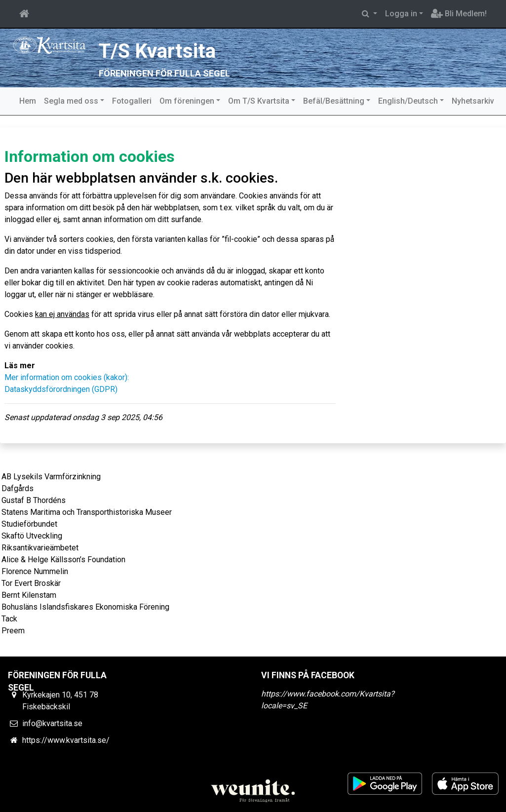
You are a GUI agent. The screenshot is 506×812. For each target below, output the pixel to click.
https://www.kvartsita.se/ (66, 740)
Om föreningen (187, 101)
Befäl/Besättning (334, 101)
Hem (28, 101)
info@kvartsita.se (52, 723)
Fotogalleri (132, 101)
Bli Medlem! (459, 14)
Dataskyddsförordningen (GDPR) (61, 389)
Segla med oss (71, 101)
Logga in (401, 14)
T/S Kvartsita (158, 51)
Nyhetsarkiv (473, 101)
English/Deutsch (408, 101)
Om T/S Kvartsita (259, 101)
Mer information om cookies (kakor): (67, 377)
